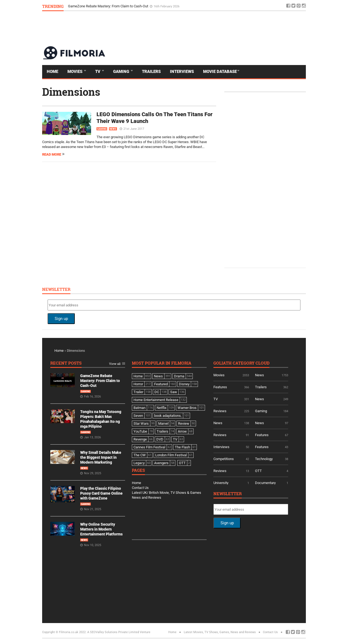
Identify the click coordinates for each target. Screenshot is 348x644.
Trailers (151, 72)
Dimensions (71, 92)
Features (220, 387)
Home (52, 72)
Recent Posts (66, 363)
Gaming (122, 72)
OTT (258, 471)
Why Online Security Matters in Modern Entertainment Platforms (101, 529)
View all (115, 364)
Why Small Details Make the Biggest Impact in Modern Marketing (101, 457)
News (113, 129)
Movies (75, 72)
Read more (52, 154)
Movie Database (220, 72)
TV (98, 72)
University (221, 483)
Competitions (224, 459)
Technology (264, 459)
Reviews (220, 411)
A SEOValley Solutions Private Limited (113, 632)
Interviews (182, 72)
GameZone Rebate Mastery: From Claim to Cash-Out (108, 6)
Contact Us (140, 488)
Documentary (265, 483)
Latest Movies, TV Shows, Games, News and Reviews (220, 632)
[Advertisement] (207, 28)
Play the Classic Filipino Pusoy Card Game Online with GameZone (101, 493)
